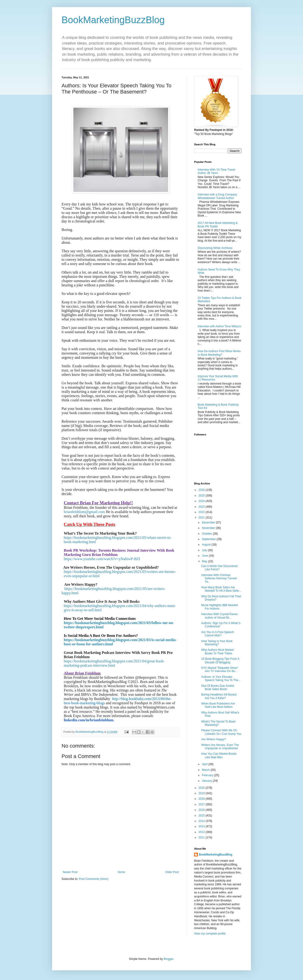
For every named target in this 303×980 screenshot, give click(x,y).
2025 (202, 496)
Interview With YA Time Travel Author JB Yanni (216, 171)
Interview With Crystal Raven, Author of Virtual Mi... (220, 616)
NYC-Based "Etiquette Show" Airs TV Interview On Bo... (220, 670)
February (208, 775)
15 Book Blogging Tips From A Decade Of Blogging (220, 661)
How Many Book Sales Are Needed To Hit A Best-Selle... (221, 589)
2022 (202, 512)
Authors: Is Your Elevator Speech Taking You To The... (221, 678)
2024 (202, 501)
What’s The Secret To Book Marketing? (218, 723)
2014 (202, 821)
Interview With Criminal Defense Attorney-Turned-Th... (219, 579)
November (209, 528)
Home (121, 872)
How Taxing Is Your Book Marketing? (217, 643)
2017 (202, 804)
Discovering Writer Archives (215, 248)
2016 (202, 810)
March (206, 770)
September (209, 539)
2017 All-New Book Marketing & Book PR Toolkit (218, 225)
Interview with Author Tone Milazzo (219, 326)
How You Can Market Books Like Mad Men (219, 755)
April (205, 764)
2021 (202, 518)
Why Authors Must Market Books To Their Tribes (217, 652)
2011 (202, 838)
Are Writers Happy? (214, 739)
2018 (202, 799)
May (205, 561)
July (205, 550)
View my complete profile (210, 934)
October (207, 534)
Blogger (168, 959)
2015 (202, 816)
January (207, 781)
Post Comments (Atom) (94, 879)
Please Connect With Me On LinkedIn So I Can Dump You (221, 732)
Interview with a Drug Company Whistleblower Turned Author (217, 196)
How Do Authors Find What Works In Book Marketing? (219, 353)
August (207, 545)
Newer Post (70, 872)
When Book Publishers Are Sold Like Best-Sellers (218, 705)
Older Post (172, 872)
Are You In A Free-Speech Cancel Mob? (218, 634)
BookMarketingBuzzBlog (113, 20)
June (205, 556)
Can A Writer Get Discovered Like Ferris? (219, 568)
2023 (202, 507)
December (209, 523)
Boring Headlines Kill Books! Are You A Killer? (219, 696)
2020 (202, 788)
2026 (202, 490)
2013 (202, 826)
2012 (202, 832)
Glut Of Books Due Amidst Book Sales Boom (218, 687)
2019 (202, 793)
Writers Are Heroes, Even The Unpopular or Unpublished (220, 747)
